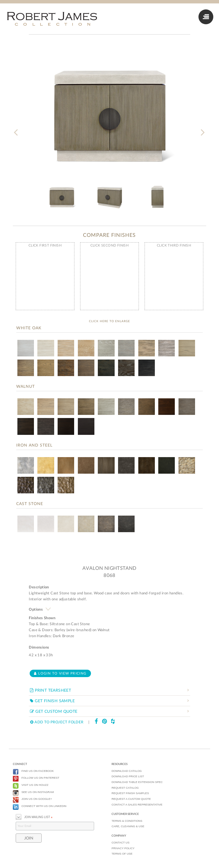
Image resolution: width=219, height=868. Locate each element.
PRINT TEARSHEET (50, 691)
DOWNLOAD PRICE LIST (128, 776)
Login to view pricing (60, 673)
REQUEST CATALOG (125, 788)
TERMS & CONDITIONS (127, 821)
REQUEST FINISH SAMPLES (130, 793)
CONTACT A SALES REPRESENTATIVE (137, 805)
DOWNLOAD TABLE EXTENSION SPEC (137, 782)
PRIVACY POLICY (123, 848)
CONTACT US (120, 842)
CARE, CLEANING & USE (128, 826)
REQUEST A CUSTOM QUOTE (131, 799)
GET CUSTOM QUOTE (54, 712)
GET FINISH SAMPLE (52, 701)
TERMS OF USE (122, 854)
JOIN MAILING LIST (34, 816)
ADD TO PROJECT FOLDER (57, 722)
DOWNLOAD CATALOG (127, 771)
